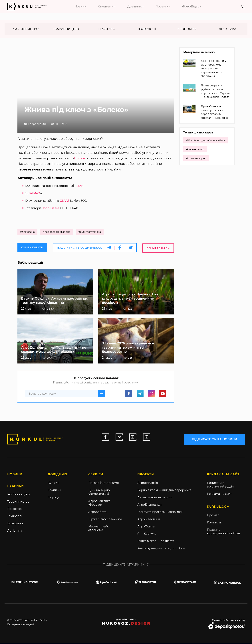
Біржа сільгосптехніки (105, 519)
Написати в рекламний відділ (220, 485)
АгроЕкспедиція (150, 505)
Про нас (213, 516)
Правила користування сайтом (223, 532)
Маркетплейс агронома (99, 528)
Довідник (136, 6)
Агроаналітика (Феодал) (99, 503)
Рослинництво (25, 29)
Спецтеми (107, 6)
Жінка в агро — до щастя (156, 541)
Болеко (80, 159)
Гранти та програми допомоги (160, 512)
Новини (80, 6)
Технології (147, 29)
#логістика (27, 232)
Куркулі (54, 483)
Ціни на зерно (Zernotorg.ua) (99, 492)
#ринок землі (195, 150)
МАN (80, 186)
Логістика (227, 29)
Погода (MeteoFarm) (104, 483)
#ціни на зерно (196, 159)
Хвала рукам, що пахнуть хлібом (161, 548)
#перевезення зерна (57, 232)
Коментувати (32, 248)
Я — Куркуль (147, 534)
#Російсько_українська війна (205, 141)
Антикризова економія (155, 498)
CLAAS (65, 201)
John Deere (51, 208)
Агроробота (97, 512)
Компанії (54, 490)
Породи (54, 498)
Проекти (163, 6)
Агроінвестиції (149, 519)
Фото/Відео (192, 6)
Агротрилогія (148, 483)
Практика (106, 29)
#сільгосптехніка (90, 232)
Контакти (214, 523)
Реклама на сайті (220, 494)
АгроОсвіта (146, 527)
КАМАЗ (35, 193)
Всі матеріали (158, 248)
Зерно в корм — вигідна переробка (164, 490)
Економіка (187, 29)
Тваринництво (66, 29)
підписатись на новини (214, 439)
